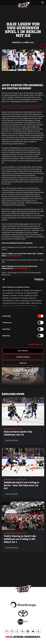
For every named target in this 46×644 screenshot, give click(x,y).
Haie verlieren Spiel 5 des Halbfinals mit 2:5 (18, 433)
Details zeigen (34, 344)
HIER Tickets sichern (14, 256)
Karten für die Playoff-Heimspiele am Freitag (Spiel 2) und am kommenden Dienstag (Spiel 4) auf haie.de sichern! (22, 107)
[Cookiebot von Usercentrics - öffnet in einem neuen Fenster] (34, 280)
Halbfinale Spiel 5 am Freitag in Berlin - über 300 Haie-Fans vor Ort (22, 485)
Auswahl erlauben (23, 357)
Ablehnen (23, 363)
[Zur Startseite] (23, 5)
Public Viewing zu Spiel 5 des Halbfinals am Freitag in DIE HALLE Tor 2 (20, 539)
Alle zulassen (23, 351)
